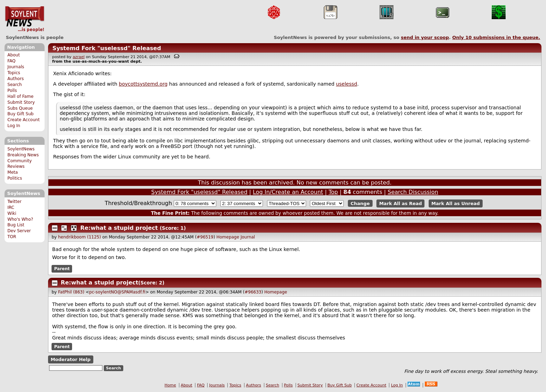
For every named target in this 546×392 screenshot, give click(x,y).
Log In (14, 126)
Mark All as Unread (456, 203)
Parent (62, 269)
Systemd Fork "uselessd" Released (107, 48)
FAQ (11, 61)
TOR (12, 237)
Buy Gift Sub (20, 114)
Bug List (16, 225)
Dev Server (19, 231)
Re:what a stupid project (119, 228)
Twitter (14, 202)
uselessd (347, 84)
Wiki (12, 213)
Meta (13, 172)
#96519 (205, 237)
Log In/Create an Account (288, 192)
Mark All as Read (401, 203)
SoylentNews (25, 19)
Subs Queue (20, 108)
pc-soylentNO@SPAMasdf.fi (117, 292)
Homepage (228, 237)
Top (333, 192)
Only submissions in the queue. (496, 37)
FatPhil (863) (71, 292)
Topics (14, 73)
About (14, 55)
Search (15, 85)
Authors (15, 79)
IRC (11, 207)
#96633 (253, 292)
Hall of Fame (20, 96)
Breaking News (23, 155)
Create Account (24, 120)
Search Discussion (413, 192)
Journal (248, 237)
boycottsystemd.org (143, 84)
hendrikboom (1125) (80, 237)
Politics (15, 178)
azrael (79, 57)
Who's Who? (20, 219)
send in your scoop (425, 37)
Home (170, 385)
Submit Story (21, 102)
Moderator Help (71, 359)
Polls (12, 91)
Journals (16, 67)
